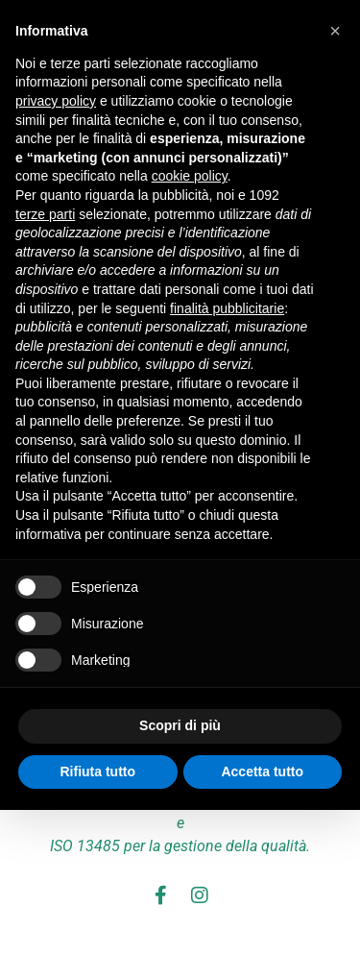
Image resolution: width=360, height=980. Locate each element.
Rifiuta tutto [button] (97, 772)
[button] (335, 31)
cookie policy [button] (190, 176)
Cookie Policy (232, 945)
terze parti (45, 214)
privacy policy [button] (56, 101)
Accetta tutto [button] (262, 772)
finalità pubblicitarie (227, 308)
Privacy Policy (130, 945)
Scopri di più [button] (180, 725)
